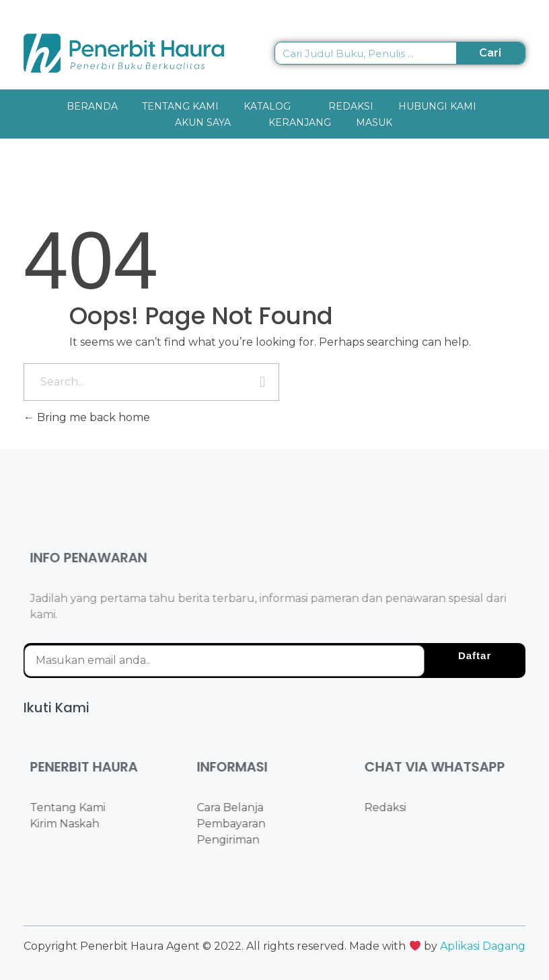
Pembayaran (242, 824)
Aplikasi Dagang (483, 946)
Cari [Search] (490, 53)
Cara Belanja (241, 807)
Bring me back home (87, 417)
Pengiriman (239, 840)
